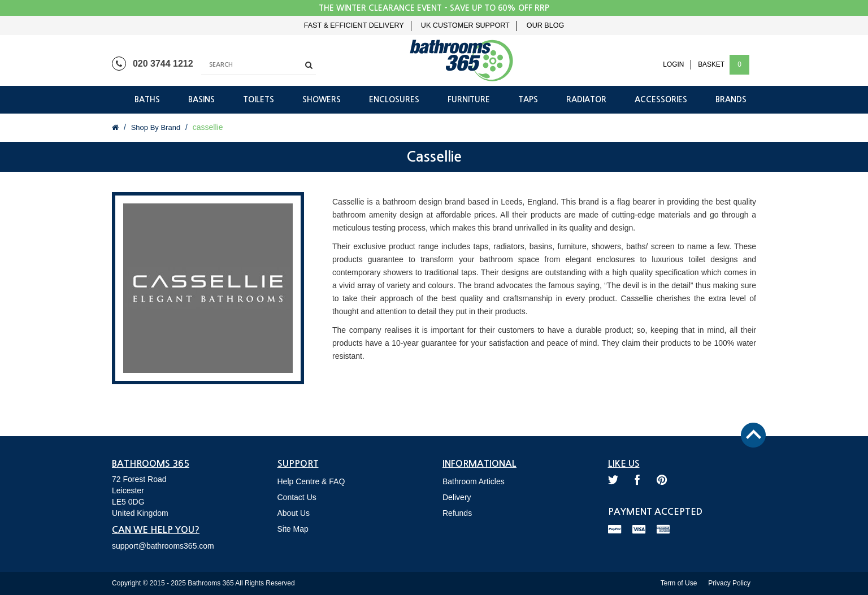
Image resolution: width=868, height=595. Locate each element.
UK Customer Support (465, 25)
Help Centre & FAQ (311, 481)
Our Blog (545, 25)
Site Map (293, 529)
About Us (294, 513)
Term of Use (679, 583)
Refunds (457, 513)
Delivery (457, 497)
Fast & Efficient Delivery (354, 25)
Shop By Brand (156, 127)
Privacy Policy (729, 583)
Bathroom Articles (474, 481)
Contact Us (297, 497)
